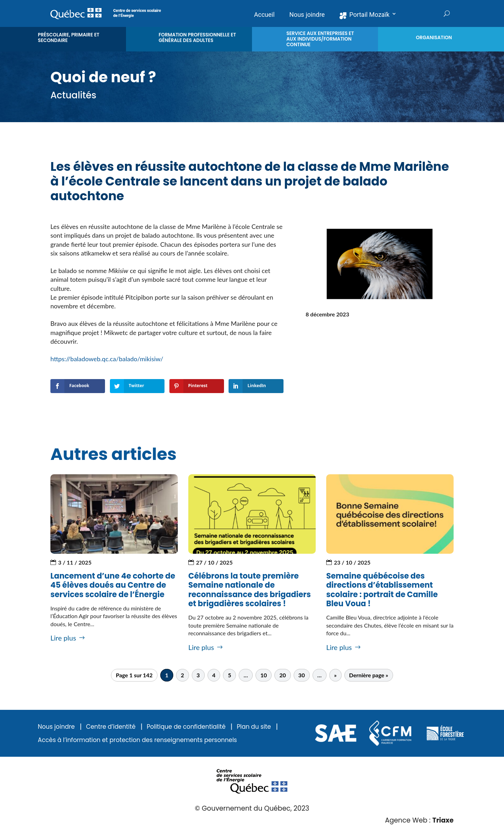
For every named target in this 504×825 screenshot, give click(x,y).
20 (283, 675)
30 (302, 675)
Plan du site (254, 727)
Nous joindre (56, 727)
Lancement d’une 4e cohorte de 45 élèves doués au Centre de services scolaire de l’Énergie (113, 585)
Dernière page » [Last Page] (369, 675)
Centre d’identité (111, 727)
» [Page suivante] (335, 675)
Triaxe (443, 820)
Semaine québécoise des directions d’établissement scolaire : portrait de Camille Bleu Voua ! (382, 590)
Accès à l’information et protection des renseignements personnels (137, 740)
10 (264, 675)
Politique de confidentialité (186, 727)
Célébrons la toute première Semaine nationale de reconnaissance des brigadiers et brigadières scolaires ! (250, 590)
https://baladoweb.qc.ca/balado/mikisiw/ (108, 359)
